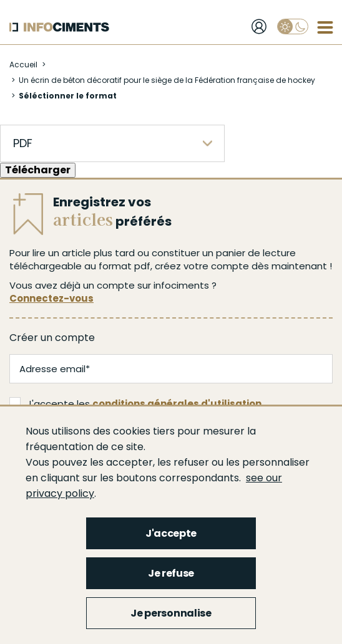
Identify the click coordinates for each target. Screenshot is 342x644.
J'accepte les (135, 404)
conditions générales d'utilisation (177, 404)
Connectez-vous (51, 298)
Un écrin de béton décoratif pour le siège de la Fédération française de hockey (167, 80)
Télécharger (38, 170)
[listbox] (112, 143)
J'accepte (171, 533)
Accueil (23, 65)
